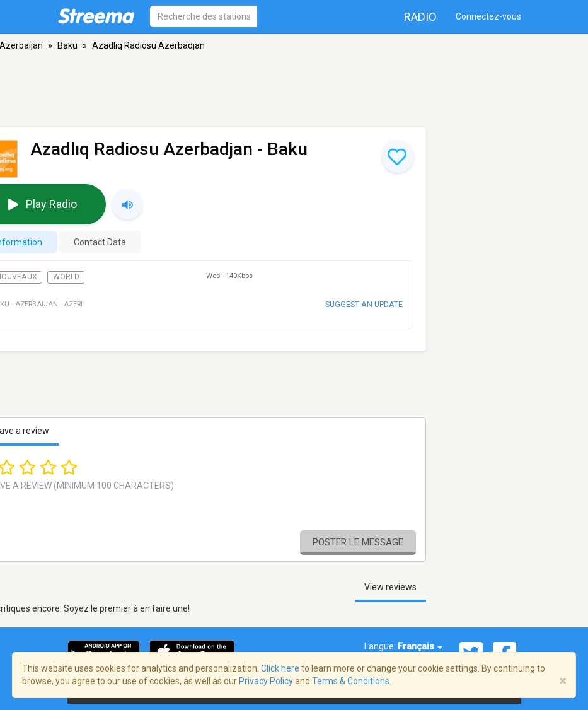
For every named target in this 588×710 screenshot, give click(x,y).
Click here (280, 668)
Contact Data (100, 242)
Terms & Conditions (351, 681)
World (66, 277)
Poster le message (358, 542)
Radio (420, 17)
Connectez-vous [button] (488, 16)
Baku (67, 45)
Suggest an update (364, 304)
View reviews (390, 587)
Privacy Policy (266, 681)
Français (420, 646)
